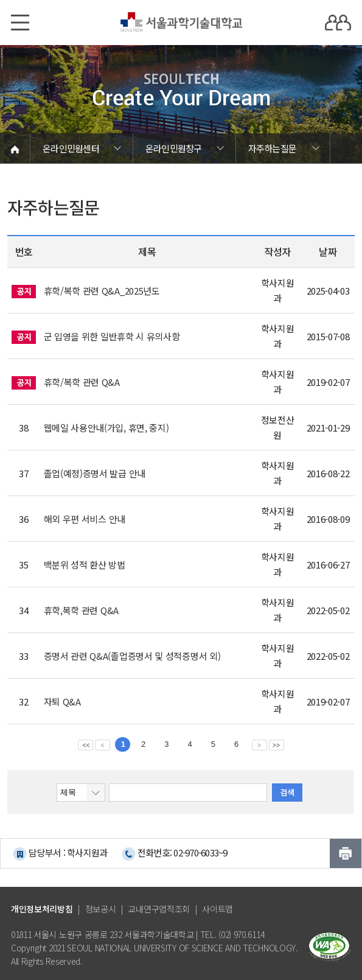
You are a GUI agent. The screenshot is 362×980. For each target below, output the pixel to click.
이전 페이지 (103, 744)
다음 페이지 (259, 744)
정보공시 (101, 909)
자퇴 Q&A (62, 702)
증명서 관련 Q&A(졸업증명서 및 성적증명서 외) (132, 656)
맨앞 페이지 (85, 744)
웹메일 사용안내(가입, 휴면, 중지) (106, 428)
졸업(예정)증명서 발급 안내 (95, 473)
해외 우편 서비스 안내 (85, 519)
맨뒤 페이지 (277, 744)
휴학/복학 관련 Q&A (82, 382)
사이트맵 (218, 909)
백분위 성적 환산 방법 (85, 565)
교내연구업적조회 (159, 909)
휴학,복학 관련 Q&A (81, 610)
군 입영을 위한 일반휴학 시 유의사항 (112, 336)
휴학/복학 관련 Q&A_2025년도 (102, 291)
